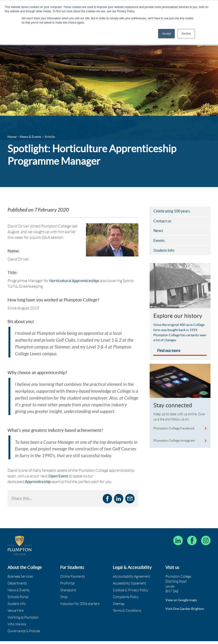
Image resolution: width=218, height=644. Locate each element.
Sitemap (119, 595)
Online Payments (72, 568)
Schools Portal (18, 588)
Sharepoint (68, 581)
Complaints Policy (126, 588)
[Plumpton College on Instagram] (206, 532)
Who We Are (17, 615)
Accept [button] (166, 34)
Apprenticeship (38, 473)
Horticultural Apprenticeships (74, 282)
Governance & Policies (24, 622)
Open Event (58, 467)
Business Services (20, 568)
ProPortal (67, 574)
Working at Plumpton (23, 608)
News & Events (18, 581)
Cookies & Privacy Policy (130, 581)
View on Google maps (181, 591)
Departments (17, 574)
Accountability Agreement (131, 568)
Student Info (17, 595)
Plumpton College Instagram (174, 441)
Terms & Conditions (127, 602)
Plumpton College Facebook (174, 429)
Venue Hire (16, 602)
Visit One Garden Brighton (185, 600)
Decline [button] (186, 34)
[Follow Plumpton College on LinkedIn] (178, 532)
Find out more (169, 352)
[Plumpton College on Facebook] (192, 532)
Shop (64, 588)
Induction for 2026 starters (80, 595)
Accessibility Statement (129, 574)
